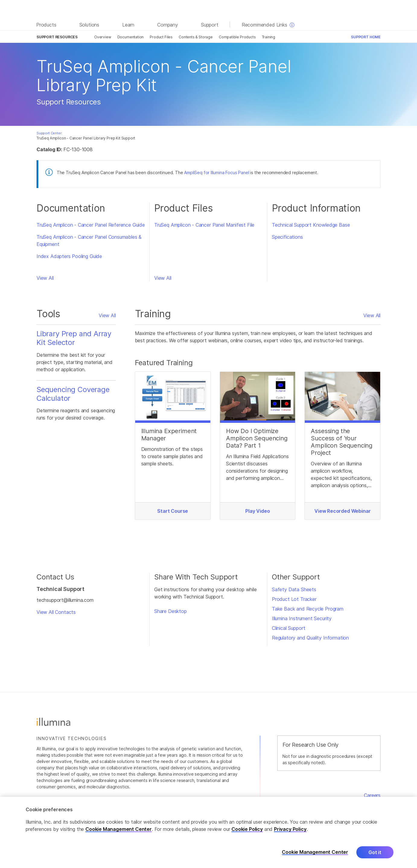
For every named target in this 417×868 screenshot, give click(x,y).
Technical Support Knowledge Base (311, 225)
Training (269, 37)
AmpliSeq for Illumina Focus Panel (216, 172)
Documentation (131, 37)
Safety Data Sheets (294, 589)
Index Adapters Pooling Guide (69, 256)
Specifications (287, 237)
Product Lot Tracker (294, 599)
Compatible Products (237, 37)
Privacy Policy (290, 832)
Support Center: (49, 133)
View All (45, 278)
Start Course (173, 511)
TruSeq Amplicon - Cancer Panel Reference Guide (91, 225)
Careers (372, 795)
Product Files (161, 37)
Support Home (366, 37)
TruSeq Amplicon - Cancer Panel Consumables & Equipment (89, 241)
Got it (375, 856)
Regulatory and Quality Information (310, 638)
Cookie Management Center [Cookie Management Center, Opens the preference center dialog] (315, 855)
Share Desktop (170, 611)
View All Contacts (56, 612)
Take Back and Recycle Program (308, 609)
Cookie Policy (247, 832)
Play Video (258, 511)
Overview (103, 37)
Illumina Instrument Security (302, 618)
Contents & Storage (196, 37)
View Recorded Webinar (342, 511)
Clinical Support (289, 628)
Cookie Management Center (119, 832)
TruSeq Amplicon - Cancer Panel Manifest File (204, 225)
